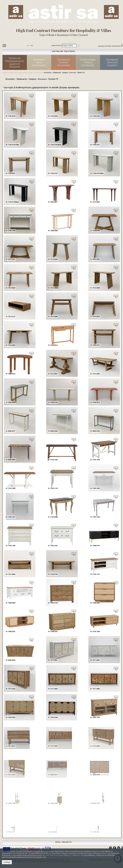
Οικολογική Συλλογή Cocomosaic (63, 62)
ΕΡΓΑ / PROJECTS (64, 842)
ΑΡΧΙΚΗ (5, 73)
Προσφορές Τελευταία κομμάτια (112, 62)
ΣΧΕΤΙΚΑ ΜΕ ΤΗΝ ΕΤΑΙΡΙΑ (63, 51)
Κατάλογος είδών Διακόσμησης (39, 62)
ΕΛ (28, 46)
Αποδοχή (7, 862)
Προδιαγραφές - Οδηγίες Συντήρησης (88, 62)
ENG (32, 46)
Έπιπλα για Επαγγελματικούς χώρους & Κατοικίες (15, 62)
